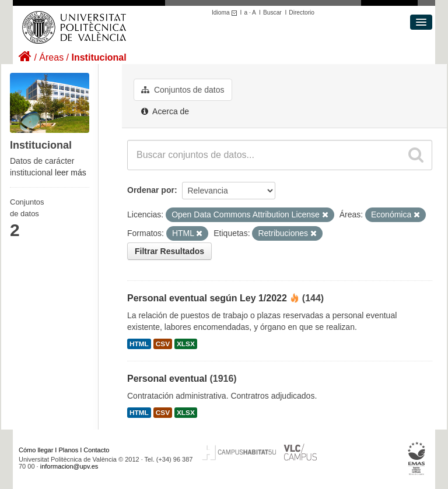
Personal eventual (167, 379)
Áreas (51, 57)
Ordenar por (151, 190)
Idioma (226, 13)
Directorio (302, 13)
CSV (163, 344)
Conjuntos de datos (183, 90)
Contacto (96, 450)
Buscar (272, 13)
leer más (71, 173)
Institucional (99, 57)
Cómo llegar (36, 450)
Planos (69, 450)
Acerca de (165, 111)
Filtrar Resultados (169, 251)
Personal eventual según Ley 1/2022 (207, 298)
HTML (139, 344)
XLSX (186, 344)
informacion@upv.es (69, 466)
